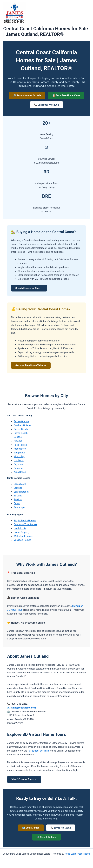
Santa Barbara (21, 493)
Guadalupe (19, 508)
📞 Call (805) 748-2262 (47, 105)
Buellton (18, 500)
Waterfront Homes (23, 537)
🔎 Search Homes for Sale (27, 96)
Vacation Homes (22, 541)
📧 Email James (31, 829)
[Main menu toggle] (86, 13)
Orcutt (17, 504)
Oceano (18, 438)
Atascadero (20, 450)
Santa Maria (20, 485)
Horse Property (22, 533)
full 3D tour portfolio (38, 752)
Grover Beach (21, 430)
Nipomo (18, 442)
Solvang (18, 496)
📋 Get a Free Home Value (66, 96)
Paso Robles (20, 446)
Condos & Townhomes (26, 525)
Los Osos (19, 461)
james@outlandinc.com (23, 709)
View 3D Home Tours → (24, 780)
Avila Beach (20, 473)
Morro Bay (19, 457)
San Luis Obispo (22, 426)
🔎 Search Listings (46, 838)
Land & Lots (20, 529)
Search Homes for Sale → (29, 289)
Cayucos (18, 465)
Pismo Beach (21, 434)
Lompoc (18, 489)
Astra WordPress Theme (77, 854)
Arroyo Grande (21, 422)
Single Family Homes (25, 521)
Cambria (18, 469)
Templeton (19, 453)
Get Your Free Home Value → (31, 366)
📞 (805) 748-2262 (61, 829)
